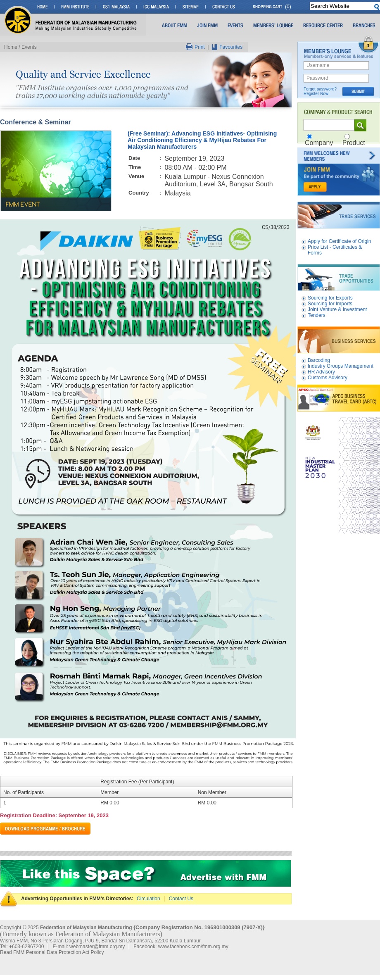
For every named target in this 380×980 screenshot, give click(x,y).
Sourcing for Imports (330, 304)
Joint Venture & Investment (337, 309)
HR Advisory (321, 372)
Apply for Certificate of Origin (339, 241)
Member (109, 792)
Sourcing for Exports (330, 298)
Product (354, 143)
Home (11, 47)
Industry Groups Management (341, 366)
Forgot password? (320, 89)
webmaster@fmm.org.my (97, 947)
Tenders (317, 315)
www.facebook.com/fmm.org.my (193, 947)
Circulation (148, 899)
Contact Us (181, 899)
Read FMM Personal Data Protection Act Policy (52, 952)
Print (195, 47)
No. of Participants (24, 792)
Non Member (212, 792)
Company (319, 143)
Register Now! (317, 94)
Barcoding (319, 360)
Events (29, 47)
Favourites (227, 47)
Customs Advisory (328, 378)
